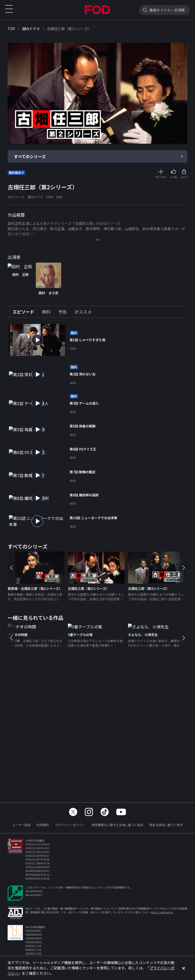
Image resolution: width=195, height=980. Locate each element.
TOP (11, 29)
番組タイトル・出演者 (167, 10)
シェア (184, 177)
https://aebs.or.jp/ (162, 912)
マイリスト (161, 177)
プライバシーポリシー (70, 825)
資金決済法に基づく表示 (166, 825)
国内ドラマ (31, 29)
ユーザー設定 (21, 825)
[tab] (25, 312)
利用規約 (43, 825)
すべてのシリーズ (30, 156)
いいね (174, 177)
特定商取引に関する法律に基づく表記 (117, 825)
